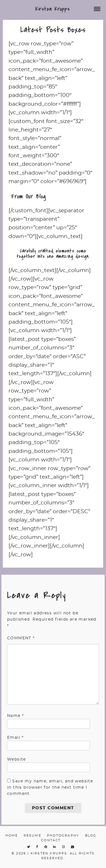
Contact (51, 840)
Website (17, 759)
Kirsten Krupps (52, 9)
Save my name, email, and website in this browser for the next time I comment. (50, 788)
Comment (21, 638)
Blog (91, 836)
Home (12, 836)
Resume (33, 836)
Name (15, 716)
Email (15, 738)
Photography (63, 836)
